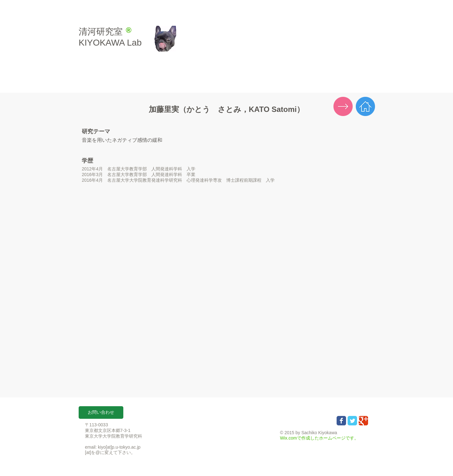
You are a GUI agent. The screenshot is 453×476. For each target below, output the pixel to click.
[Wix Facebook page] (341, 421)
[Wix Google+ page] (363, 421)
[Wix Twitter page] (352, 421)
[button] (101, 412)
